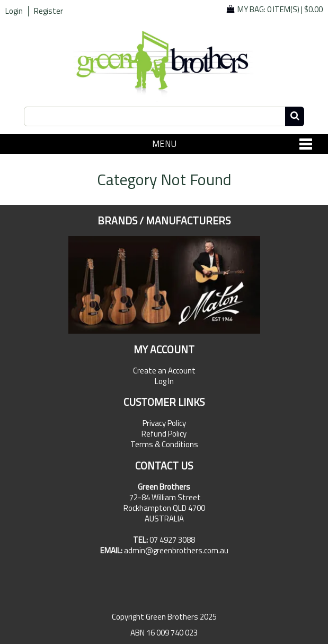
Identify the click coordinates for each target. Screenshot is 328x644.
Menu (164, 143)
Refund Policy (164, 434)
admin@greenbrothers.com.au (176, 550)
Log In (164, 381)
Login (14, 11)
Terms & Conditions (164, 445)
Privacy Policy (164, 423)
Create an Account (164, 371)
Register (48, 11)
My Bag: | (280, 9)
